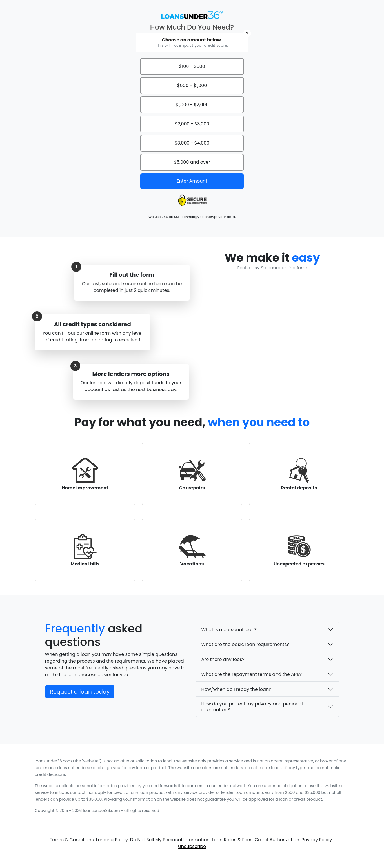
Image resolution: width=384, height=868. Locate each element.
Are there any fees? (223, 659)
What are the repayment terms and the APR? (252, 674)
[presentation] (192, 200)
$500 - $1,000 (192, 86)
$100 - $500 (192, 66)
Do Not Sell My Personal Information (170, 840)
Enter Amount (192, 181)
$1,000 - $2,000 (192, 105)
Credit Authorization (277, 840)
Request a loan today (80, 692)
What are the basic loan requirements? (245, 644)
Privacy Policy (317, 840)
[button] (247, 33)
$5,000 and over (192, 162)
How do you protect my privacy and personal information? (252, 707)
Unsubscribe (192, 846)
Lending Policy (112, 840)
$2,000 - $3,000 (192, 124)
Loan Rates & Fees (232, 840)
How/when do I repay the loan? (236, 689)
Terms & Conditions (72, 840)
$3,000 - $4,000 (192, 143)
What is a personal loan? (229, 630)
